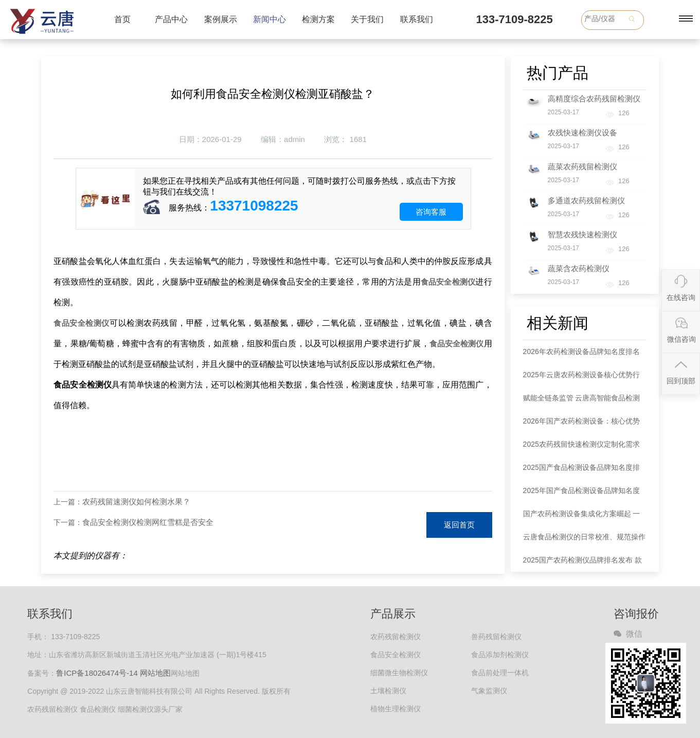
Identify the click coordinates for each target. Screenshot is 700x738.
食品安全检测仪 (448, 282)
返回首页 (459, 525)
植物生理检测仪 (396, 709)
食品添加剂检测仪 (500, 655)
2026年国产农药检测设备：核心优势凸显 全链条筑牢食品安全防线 (581, 425)
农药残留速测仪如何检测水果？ (136, 502)
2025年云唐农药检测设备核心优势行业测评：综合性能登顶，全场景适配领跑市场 (584, 379)
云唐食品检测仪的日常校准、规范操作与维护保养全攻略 (584, 541)
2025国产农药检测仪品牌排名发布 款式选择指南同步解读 (582, 564)
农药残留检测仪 (396, 637)
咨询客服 (431, 212)
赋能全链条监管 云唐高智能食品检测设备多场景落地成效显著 (582, 402)
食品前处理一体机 (500, 673)
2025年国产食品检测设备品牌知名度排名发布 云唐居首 (581, 494)
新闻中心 (270, 19)
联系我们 (417, 19)
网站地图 (155, 673)
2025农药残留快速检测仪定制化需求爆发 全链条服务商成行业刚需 (581, 448)
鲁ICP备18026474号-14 (97, 673)
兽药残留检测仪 (496, 637)
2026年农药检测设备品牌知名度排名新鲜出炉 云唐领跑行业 (581, 355)
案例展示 (221, 19)
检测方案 (318, 19)
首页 (122, 19)
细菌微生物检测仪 (399, 673)
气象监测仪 (489, 691)
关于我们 (367, 19)
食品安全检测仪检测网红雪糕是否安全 (148, 522)
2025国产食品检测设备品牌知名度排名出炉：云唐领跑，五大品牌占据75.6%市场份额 (581, 471)
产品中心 (171, 19)
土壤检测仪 (388, 691)
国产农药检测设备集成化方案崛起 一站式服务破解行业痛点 (582, 517)
